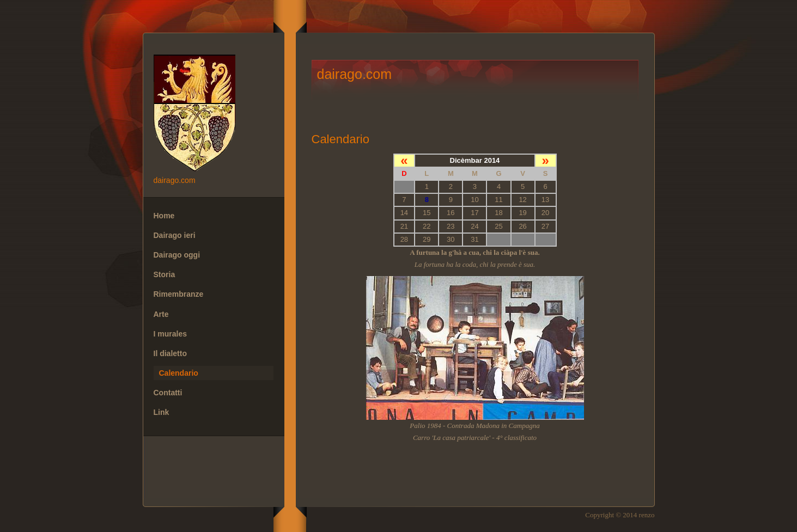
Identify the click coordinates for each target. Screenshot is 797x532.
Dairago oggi (177, 255)
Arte (161, 314)
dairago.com (214, 114)
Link (162, 412)
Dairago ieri (175, 235)
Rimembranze (179, 294)
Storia (165, 274)
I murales (170, 334)
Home (164, 216)
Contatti (168, 393)
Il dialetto (170, 353)
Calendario (179, 373)
